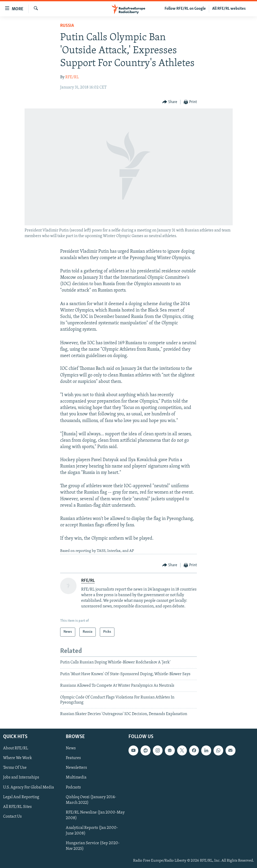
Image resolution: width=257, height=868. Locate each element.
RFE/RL (72, 77)
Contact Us (12, 816)
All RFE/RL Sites (17, 807)
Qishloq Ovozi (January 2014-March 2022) (91, 800)
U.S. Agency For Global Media (29, 787)
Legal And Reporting (21, 797)
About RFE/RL (16, 748)
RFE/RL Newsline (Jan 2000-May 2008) (95, 815)
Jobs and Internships (21, 777)
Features (73, 758)
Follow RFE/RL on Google (185, 9)
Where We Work (18, 758)
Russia (67, 26)
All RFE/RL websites (229, 9)
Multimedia (76, 777)
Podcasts (73, 787)
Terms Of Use (15, 768)
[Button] (170, 102)
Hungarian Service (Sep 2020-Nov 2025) (93, 846)
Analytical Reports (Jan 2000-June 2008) (92, 831)
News (71, 748)
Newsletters (76, 768)
